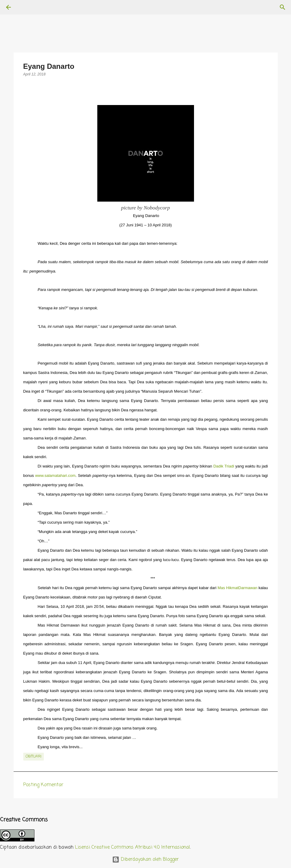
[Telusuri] (25, 7)
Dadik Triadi (224, 466)
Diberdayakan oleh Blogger (145, 860)
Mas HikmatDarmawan (238, 588)
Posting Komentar (43, 785)
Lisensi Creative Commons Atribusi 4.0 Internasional (133, 847)
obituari (34, 757)
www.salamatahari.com (55, 475)
